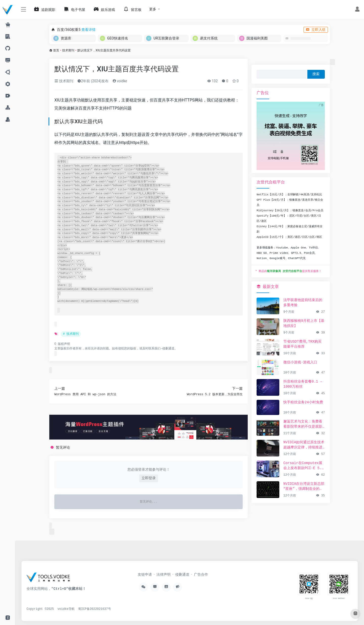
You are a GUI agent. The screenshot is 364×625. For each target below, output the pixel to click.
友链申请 (145, 575)
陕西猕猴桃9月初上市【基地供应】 (304, 323)
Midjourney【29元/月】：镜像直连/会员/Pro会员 (290, 211)
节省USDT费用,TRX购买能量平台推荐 (302, 344)
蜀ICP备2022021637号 (95, 609)
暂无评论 (63, 448)
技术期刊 (68, 50)
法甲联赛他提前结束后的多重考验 (303, 303)
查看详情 (88, 30)
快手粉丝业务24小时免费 (303, 402)
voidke (120, 81)
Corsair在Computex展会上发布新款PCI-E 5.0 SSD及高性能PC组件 (304, 466)
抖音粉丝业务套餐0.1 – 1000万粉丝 (303, 384)
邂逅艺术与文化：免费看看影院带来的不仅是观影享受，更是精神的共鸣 (303, 424)
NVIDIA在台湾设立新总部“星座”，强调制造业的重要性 (304, 487)
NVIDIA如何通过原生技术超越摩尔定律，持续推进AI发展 (304, 445)
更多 (153, 9)
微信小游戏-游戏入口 (300, 362)
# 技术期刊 (71, 334)
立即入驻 (316, 30)
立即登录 (149, 478)
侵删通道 (168, 349)
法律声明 (164, 575)
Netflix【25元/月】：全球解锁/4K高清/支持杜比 (289, 195)
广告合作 (201, 575)
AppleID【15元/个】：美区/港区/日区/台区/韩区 (289, 237)
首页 (56, 50)
